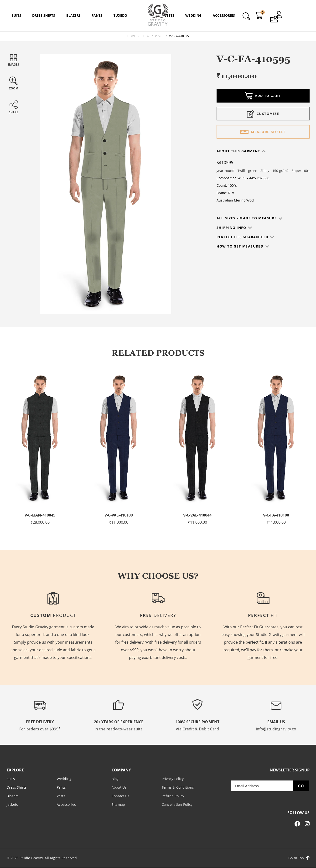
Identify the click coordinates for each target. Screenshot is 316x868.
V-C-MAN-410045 (40, 515)
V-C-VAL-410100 (119, 515)
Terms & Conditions (178, 787)
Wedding (64, 779)
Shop (145, 36)
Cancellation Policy (177, 804)
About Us (119, 787)
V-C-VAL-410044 (197, 515)
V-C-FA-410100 (276, 515)
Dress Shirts (17, 787)
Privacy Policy (173, 779)
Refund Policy (173, 796)
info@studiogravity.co (276, 729)
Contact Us (121, 796)
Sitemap (118, 804)
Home (132, 36)
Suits (11, 779)
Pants (61, 787)
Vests (159, 36)
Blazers (13, 796)
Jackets (12, 804)
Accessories (66, 804)
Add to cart (263, 96)
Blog (115, 779)
